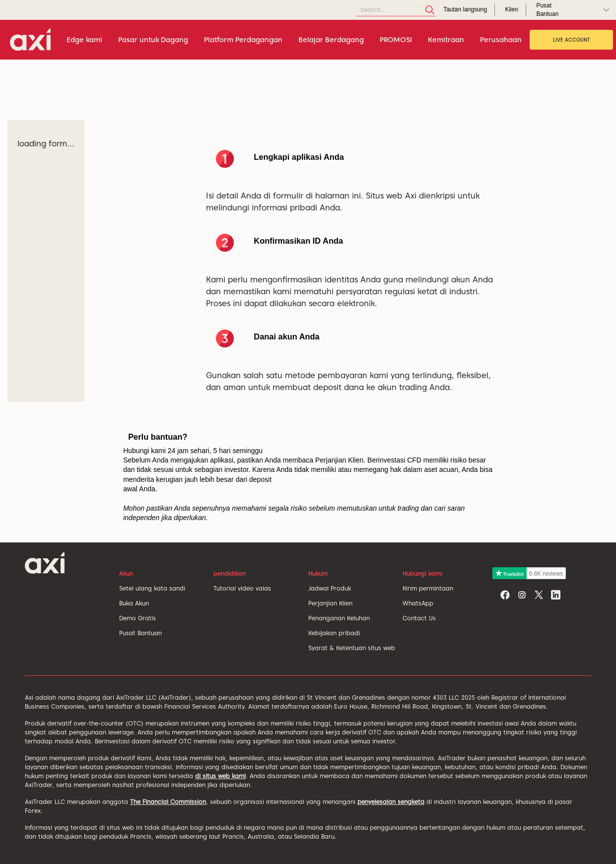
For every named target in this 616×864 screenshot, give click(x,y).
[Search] (396, 10)
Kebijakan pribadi (334, 633)
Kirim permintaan (428, 588)
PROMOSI (396, 40)
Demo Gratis (137, 618)
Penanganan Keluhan (339, 618)
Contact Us (419, 618)
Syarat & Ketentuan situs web (352, 648)
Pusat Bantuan (140, 633)
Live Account (572, 40)
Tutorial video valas (242, 588)
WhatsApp (418, 603)
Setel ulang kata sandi (152, 588)
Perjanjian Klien (330, 603)
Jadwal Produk (330, 588)
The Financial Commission (168, 802)
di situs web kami (220, 776)
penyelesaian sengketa (391, 802)
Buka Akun (134, 603)
